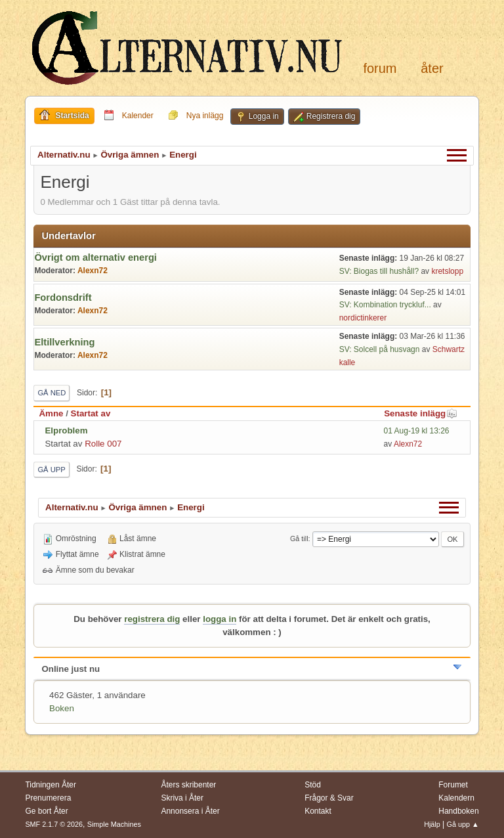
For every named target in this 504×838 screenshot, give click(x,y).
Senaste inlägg (421, 413)
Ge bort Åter (46, 811)
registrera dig (152, 619)
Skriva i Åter (182, 798)
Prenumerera (48, 798)
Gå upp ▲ (463, 824)
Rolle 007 (103, 444)
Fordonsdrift (63, 298)
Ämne (51, 413)
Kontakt (318, 811)
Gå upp (51, 470)
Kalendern (456, 798)
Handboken (458, 811)
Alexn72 (93, 271)
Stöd (313, 785)
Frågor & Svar (329, 798)
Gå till (299, 539)
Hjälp (432, 824)
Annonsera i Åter (190, 811)
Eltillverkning (64, 342)
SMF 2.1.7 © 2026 (54, 824)
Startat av (91, 413)
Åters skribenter (188, 785)
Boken (62, 708)
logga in (220, 619)
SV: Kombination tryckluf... (385, 305)
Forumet (453, 785)
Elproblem (66, 430)
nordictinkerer (363, 318)
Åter (432, 68)
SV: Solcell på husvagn (381, 349)
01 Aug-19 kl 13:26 (417, 431)
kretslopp (447, 271)
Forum (380, 68)
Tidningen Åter (51, 785)
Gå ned (52, 393)
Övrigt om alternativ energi (95, 257)
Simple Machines (114, 824)
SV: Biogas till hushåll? (379, 271)
